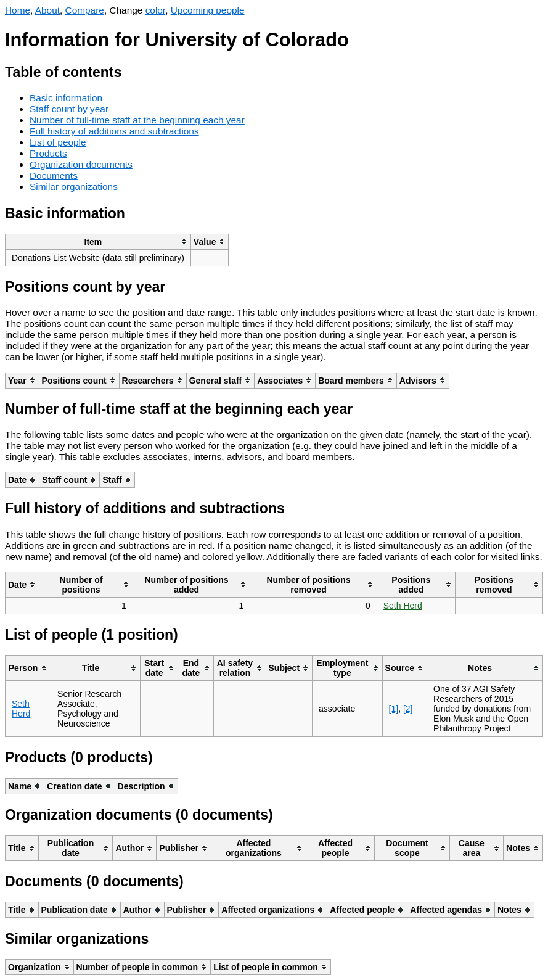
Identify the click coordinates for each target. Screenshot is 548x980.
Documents (54, 175)
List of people (58, 142)
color (156, 10)
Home (18, 10)
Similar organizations (74, 187)
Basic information (66, 98)
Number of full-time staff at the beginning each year (137, 120)
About (47, 10)
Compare (85, 10)
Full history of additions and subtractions (114, 131)
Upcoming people (208, 10)
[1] (394, 709)
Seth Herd (403, 606)
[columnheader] (98, 241)
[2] (408, 709)
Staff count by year (69, 109)
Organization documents (81, 164)
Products (48, 153)
